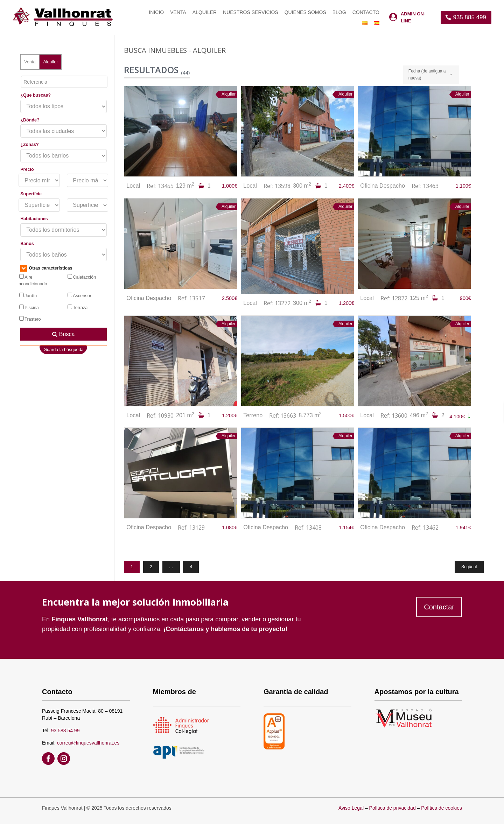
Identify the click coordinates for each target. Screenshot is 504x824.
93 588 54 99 (65, 731)
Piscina (29, 307)
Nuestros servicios (251, 12)
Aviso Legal (351, 808)
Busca (63, 334)
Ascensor (79, 295)
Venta (178, 12)
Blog (339, 12)
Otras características (46, 268)
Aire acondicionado (33, 280)
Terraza (78, 307)
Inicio (156, 12)
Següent (469, 567)
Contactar (439, 607)
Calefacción (82, 277)
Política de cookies (442, 808)
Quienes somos (305, 12)
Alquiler (205, 12)
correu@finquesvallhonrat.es (88, 743)
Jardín (28, 295)
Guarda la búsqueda (63, 350)
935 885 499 (470, 17)
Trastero (30, 319)
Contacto (366, 12)
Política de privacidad (393, 808)
